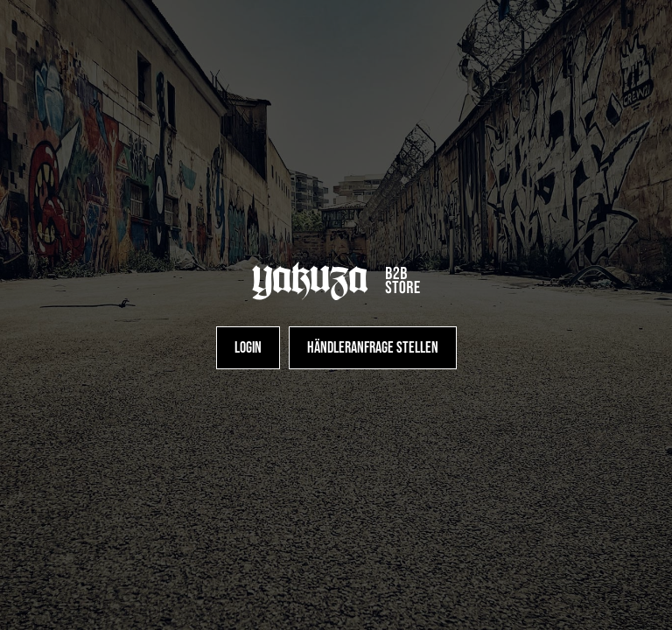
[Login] (248, 348)
